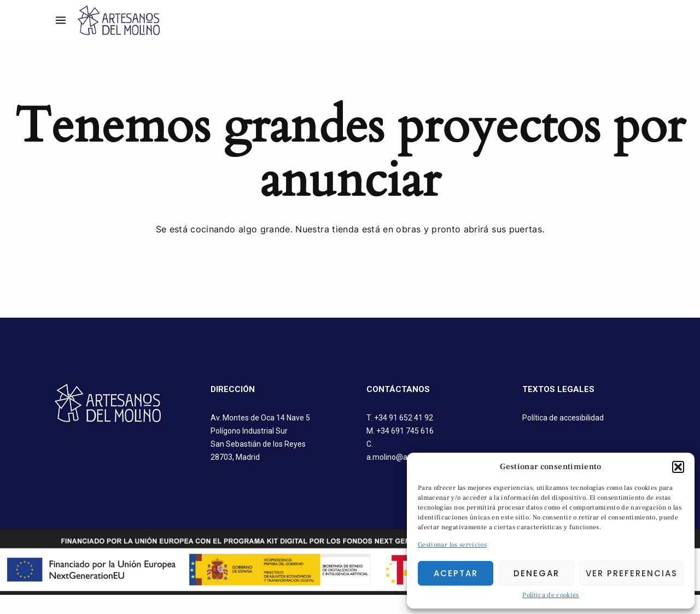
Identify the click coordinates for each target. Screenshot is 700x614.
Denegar (536, 573)
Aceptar (456, 573)
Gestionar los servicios (452, 545)
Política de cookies (551, 595)
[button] (678, 467)
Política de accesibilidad (563, 418)
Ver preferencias (632, 573)
